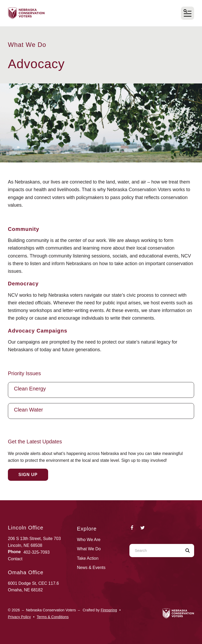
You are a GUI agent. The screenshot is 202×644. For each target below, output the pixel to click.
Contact (15, 559)
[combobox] (155, 551)
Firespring (109, 610)
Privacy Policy (19, 617)
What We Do (89, 549)
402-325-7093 (37, 552)
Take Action (88, 558)
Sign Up (28, 475)
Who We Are (89, 540)
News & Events (91, 568)
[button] (188, 13)
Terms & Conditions (53, 617)
